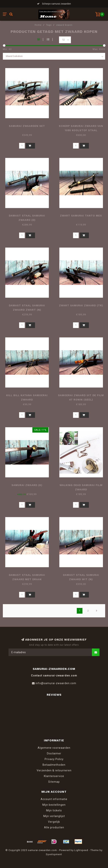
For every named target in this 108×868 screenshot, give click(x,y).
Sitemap (54, 782)
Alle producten (54, 827)
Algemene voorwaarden (54, 748)
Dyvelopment (54, 854)
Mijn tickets (54, 810)
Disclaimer (54, 753)
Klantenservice (54, 776)
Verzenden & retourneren (54, 770)
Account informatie (54, 799)
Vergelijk (54, 822)
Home (38, 25)
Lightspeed (81, 850)
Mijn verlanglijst (54, 816)
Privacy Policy (54, 759)
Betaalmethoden (54, 765)
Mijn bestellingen (54, 805)
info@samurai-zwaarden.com (56, 683)
